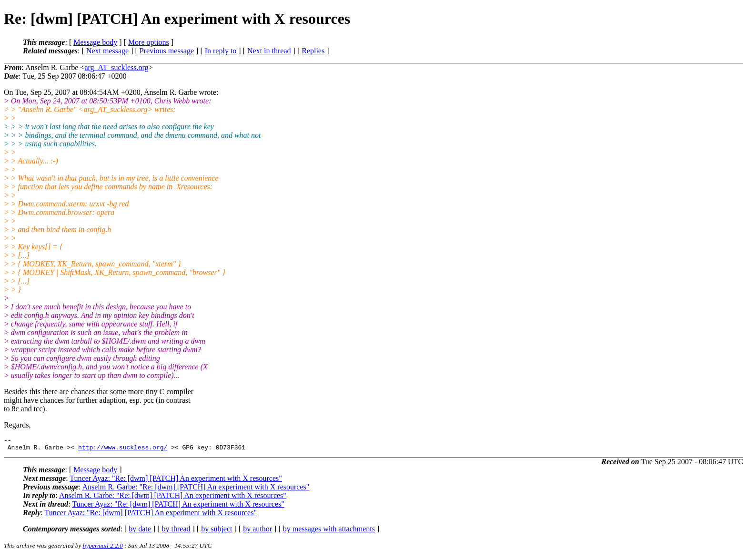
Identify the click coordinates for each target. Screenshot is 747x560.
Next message (107, 51)
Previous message (167, 51)
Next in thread (269, 51)
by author (257, 532)
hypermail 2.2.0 (103, 548)
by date (140, 532)
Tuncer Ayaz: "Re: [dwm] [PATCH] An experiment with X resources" (176, 481)
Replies (313, 51)
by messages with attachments (329, 532)
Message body (95, 42)
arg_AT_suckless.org (116, 67)
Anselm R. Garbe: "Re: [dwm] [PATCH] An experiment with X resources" (196, 490)
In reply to (221, 51)
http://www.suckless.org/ (123, 450)
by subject (217, 532)
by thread (176, 532)
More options (149, 42)
